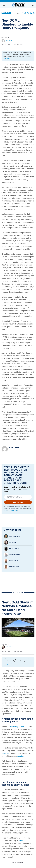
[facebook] (7, 790)
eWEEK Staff (6, 660)
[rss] (23, 790)
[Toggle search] (33, 5)
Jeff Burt (7, 41)
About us (5, 799)
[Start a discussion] (23, 13)
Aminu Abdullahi (8, 731)
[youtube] (18, 790)
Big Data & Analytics (27, 811)
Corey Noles (14, 561)
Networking (6, 13)
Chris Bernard (14, 555)
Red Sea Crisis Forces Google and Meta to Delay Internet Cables (18, 655)
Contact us (6, 801)
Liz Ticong (13, 542)
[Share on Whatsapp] (34, 13)
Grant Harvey (14, 567)
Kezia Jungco (14, 549)
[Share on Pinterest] (31, 13)
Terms (5, 510)
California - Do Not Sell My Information (26, 845)
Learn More (7, 59)
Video (22, 808)
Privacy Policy (13, 510)
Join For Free (18, 502)
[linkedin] (13, 790)
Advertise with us (8, 804)
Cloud (22, 814)
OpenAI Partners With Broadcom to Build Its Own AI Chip (16, 689)
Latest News (24, 799)
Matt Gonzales (14, 536)
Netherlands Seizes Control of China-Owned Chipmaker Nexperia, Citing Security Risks (17, 725)
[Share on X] (28, 13)
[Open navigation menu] (4, 5)
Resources (24, 802)
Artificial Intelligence (27, 805)
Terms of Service (5, 845)
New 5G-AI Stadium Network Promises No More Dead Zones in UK (17, 621)
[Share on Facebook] (25, 13)
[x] (29, 790)
